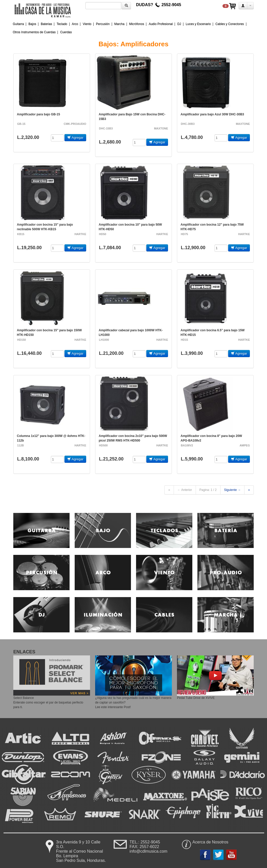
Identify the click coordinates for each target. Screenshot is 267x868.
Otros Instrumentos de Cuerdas (34, 32)
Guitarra (18, 24)
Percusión (103, 24)
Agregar (75, 138)
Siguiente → (232, 490)
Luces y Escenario (198, 24)
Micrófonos (137, 24)
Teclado (62, 24)
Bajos (32, 24)
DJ (179, 24)
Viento (87, 24)
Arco (75, 24)
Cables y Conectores (230, 24)
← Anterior (185, 490)
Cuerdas (66, 32)
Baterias (46, 24)
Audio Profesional (161, 24)
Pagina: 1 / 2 (208, 490)
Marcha (119, 24)
